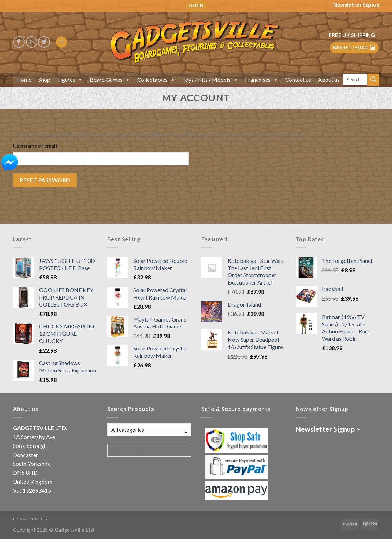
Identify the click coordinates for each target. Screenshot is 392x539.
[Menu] (61, 42)
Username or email (35, 146)
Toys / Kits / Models (210, 79)
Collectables (156, 79)
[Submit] (373, 80)
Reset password (45, 180)
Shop (44, 79)
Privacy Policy (31, 519)
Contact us (298, 79)
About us (329, 79)
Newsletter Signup (356, 5)
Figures (70, 79)
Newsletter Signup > (328, 429)
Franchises (262, 79)
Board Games (110, 79)
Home (24, 79)
